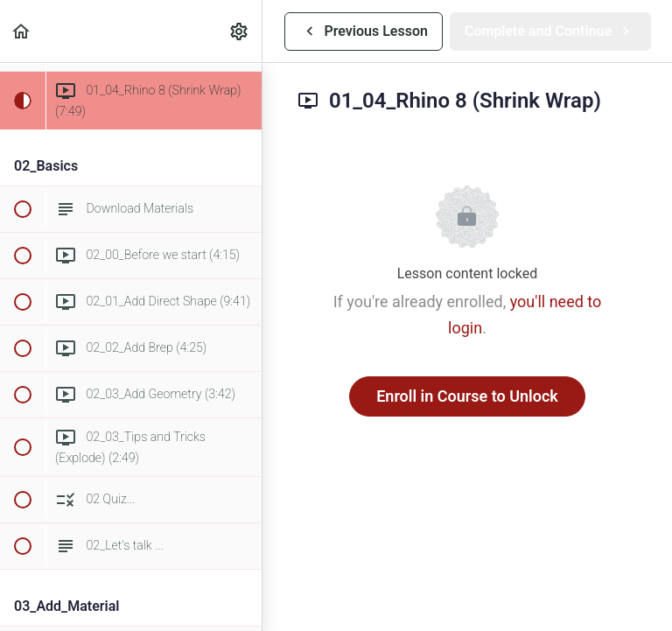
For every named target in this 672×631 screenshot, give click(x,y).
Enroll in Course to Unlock (467, 396)
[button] (22, 31)
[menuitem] (240, 31)
